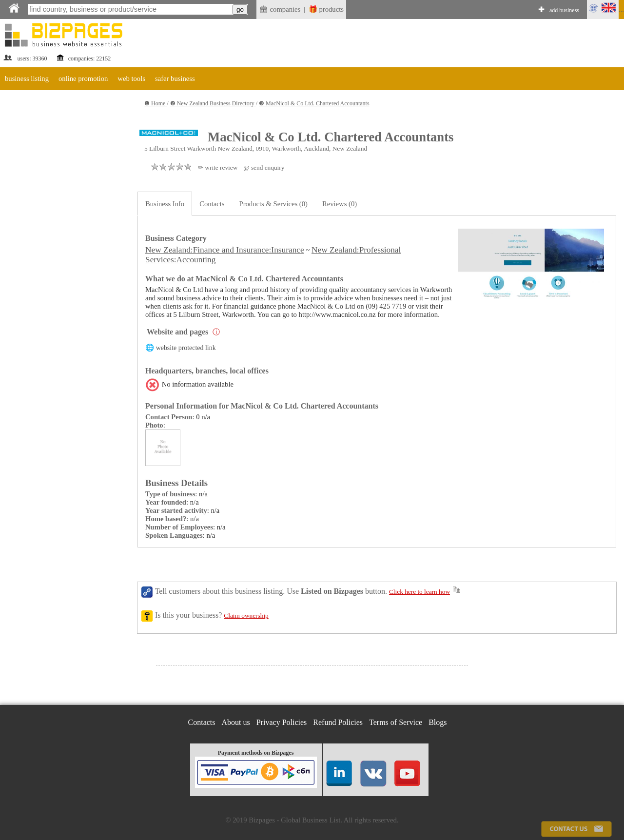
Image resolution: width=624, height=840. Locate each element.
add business (564, 10)
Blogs (438, 722)
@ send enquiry (264, 167)
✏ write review (218, 167)
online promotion (83, 78)
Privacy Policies (282, 722)
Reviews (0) (340, 204)
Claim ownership (246, 615)
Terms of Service (396, 722)
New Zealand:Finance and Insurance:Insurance (225, 250)
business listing (27, 78)
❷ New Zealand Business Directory (213, 103)
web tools (131, 78)
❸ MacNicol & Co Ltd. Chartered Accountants (314, 103)
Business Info (165, 204)
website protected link (186, 348)
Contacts (212, 204)
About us (236, 722)
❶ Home (156, 103)
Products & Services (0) (273, 204)
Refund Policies (338, 722)
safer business (175, 78)
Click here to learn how (419, 592)
